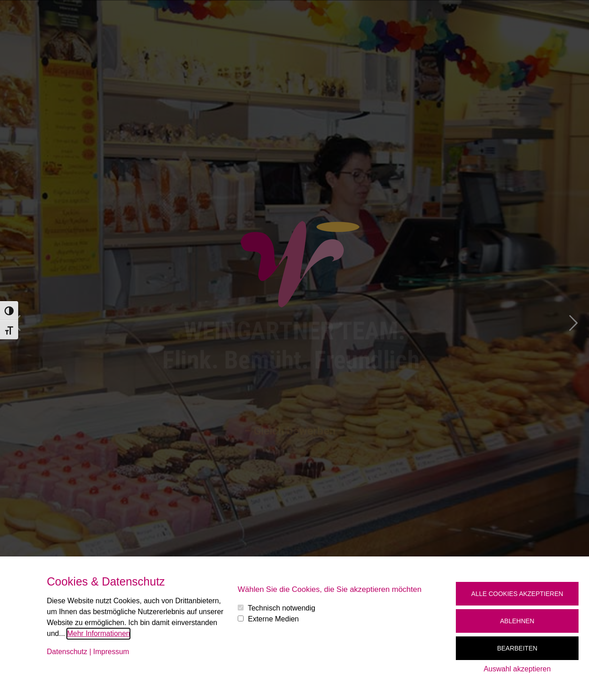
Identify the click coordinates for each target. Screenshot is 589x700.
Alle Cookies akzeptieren (517, 594)
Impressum (111, 652)
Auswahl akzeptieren (517, 669)
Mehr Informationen (98, 633)
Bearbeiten (517, 648)
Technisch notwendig (282, 608)
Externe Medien (273, 619)
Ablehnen (517, 621)
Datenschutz (67, 652)
